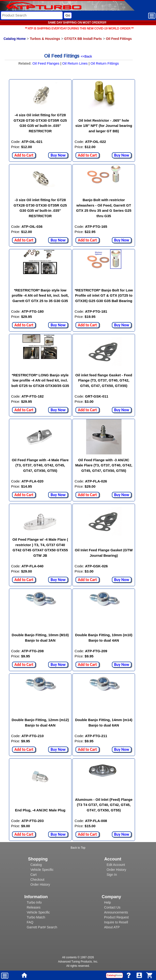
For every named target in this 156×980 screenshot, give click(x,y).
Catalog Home (15, 39)
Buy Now (58, 155)
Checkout (37, 880)
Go (68, 15)
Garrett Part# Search (42, 927)
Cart (34, 875)
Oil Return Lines (75, 63)
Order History (40, 884)
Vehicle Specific (42, 870)
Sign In (112, 875)
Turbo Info (34, 902)
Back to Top (78, 848)
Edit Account (116, 865)
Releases (34, 907)
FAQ (30, 922)
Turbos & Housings (45, 39)
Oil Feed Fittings (119, 39)
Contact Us (112, 907)
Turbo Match (36, 917)
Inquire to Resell (116, 922)
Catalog (36, 865)
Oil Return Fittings (105, 63)
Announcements (116, 912)
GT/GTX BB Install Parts (83, 39)
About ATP (112, 927)
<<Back (86, 56)
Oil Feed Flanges (46, 63)
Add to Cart (24, 155)
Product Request (116, 917)
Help (108, 902)
